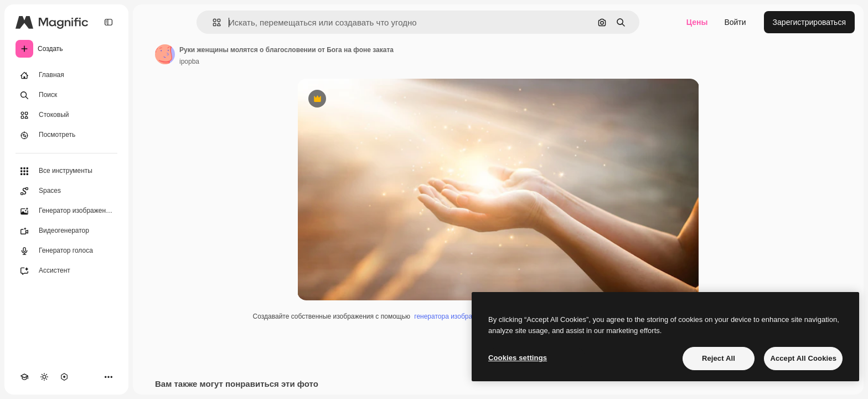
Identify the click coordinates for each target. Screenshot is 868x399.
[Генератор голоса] (66, 251)
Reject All (719, 358)
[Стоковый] (66, 115)
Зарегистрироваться (809, 22)
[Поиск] (66, 95)
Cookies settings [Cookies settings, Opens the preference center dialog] (518, 358)
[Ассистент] (66, 271)
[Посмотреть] (66, 135)
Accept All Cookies (803, 358)
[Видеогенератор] (66, 231)
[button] (212, 22)
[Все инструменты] (66, 171)
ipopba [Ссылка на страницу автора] (189, 62)
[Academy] (24, 377)
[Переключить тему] (44, 377)
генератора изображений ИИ (458, 316)
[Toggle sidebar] (108, 22)
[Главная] (66, 75)
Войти (735, 22)
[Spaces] (66, 191)
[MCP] (64, 377)
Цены (697, 22)
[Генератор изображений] (66, 211)
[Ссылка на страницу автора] (165, 54)
